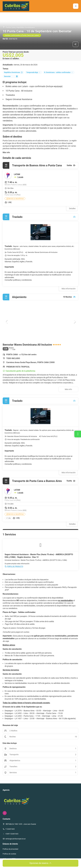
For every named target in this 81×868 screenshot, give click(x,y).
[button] (76, 6)
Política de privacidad (10, 849)
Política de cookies (9, 854)
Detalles (72, 208)
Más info (6, 152)
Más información (69, 289)
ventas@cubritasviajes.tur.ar (15, 839)
